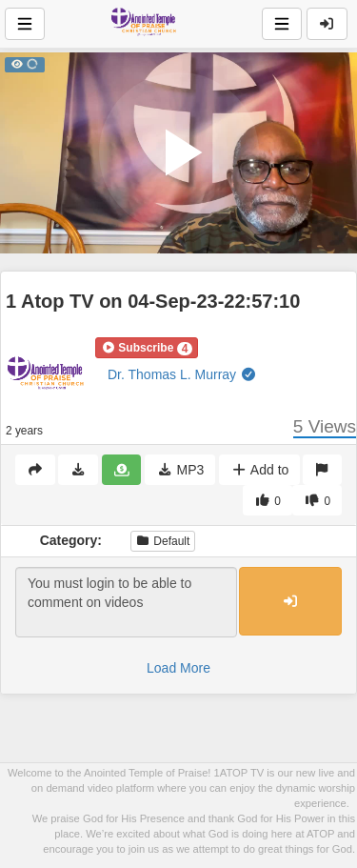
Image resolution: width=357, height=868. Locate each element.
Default (163, 541)
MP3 (180, 470)
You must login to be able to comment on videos (126, 602)
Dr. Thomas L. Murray (182, 374)
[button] (147, 348)
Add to (259, 470)
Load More (178, 668)
